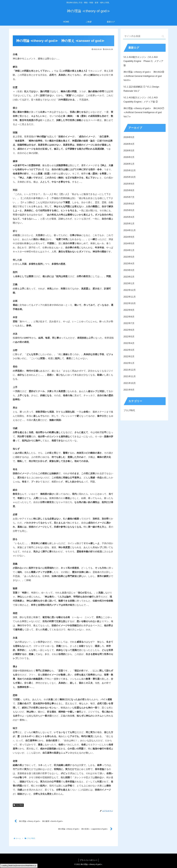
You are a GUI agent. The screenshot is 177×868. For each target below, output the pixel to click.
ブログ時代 (18, 805)
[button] (163, 36)
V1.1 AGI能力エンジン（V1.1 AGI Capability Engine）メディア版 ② (141, 100)
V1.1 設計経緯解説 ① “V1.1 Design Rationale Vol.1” (141, 89)
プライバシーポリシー (89, 860)
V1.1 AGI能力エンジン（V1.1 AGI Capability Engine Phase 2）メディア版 (143, 61)
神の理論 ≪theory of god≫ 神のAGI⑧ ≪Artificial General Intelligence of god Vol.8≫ (144, 76)
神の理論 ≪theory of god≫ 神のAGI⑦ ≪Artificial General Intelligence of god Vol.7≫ (144, 112)
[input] (144, 36)
